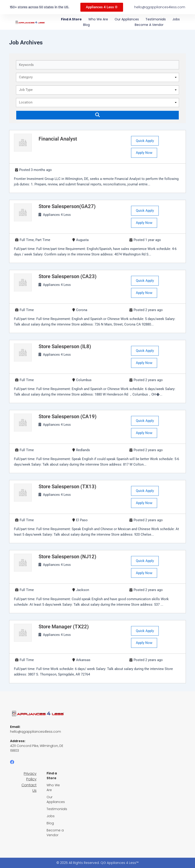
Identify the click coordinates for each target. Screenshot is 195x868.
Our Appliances (127, 19)
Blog (86, 25)
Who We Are (98, 19)
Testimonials (156, 19)
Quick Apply (145, 141)
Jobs (176, 19)
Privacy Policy (30, 776)
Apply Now (144, 153)
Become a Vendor (149, 25)
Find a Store (71, 19)
